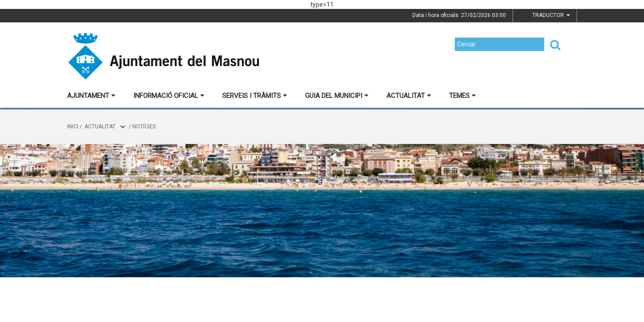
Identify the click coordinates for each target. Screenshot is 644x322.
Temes (462, 96)
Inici (73, 127)
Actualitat (409, 96)
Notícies (144, 127)
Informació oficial (169, 96)
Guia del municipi (337, 96)
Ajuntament (91, 96)
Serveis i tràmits (255, 96)
